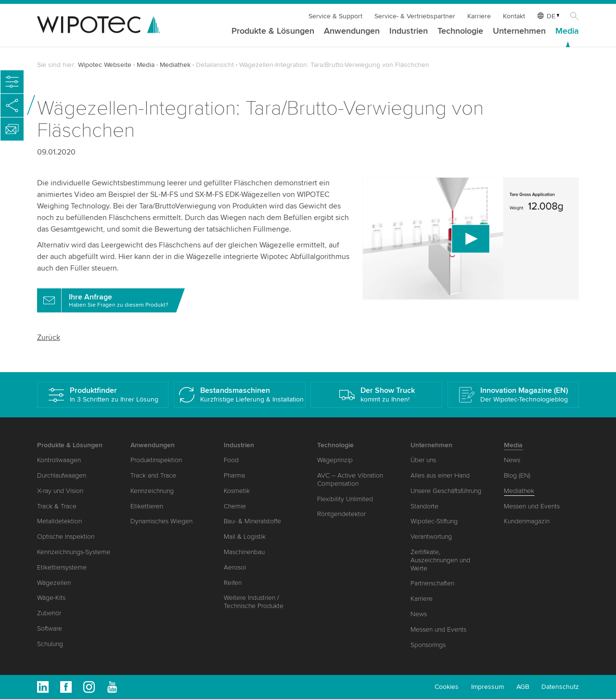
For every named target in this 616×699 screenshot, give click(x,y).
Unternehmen (519, 31)
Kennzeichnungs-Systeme (74, 552)
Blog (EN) (517, 475)
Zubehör (49, 613)
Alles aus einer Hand (440, 475)
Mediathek (175, 65)
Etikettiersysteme (62, 567)
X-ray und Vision (60, 491)
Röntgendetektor (341, 514)
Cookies (447, 687)
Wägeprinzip (335, 460)
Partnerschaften (432, 583)
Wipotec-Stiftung (434, 521)
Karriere (479, 16)
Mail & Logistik (245, 537)
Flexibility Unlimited (345, 499)
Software (50, 628)
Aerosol (235, 567)
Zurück (49, 337)
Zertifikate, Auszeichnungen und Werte (440, 560)
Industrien (409, 31)
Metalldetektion (59, 521)
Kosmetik (237, 491)
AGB (523, 687)
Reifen (233, 583)
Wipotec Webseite (105, 65)
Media (567, 31)
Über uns (423, 460)
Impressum (488, 687)
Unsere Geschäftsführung (446, 491)
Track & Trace (57, 506)
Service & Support (335, 16)
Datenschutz (560, 687)
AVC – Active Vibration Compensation (350, 479)
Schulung (50, 644)
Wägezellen (54, 583)
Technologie (460, 31)
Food (231, 460)
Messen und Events (438, 629)
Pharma (234, 475)
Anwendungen (352, 31)
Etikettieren (147, 506)
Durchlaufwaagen (62, 475)
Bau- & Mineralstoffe (252, 521)
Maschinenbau (244, 552)
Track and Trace (153, 475)
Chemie (235, 506)
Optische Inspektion (66, 537)
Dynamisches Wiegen (161, 521)
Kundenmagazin (527, 521)
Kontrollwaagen (59, 460)
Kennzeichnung (152, 491)
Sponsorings (428, 645)
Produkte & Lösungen (273, 31)
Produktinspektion (156, 460)
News (419, 614)
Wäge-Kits (51, 598)
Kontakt (514, 16)
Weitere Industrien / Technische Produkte (254, 602)
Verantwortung (431, 537)
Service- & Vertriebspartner (415, 16)
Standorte (424, 506)
